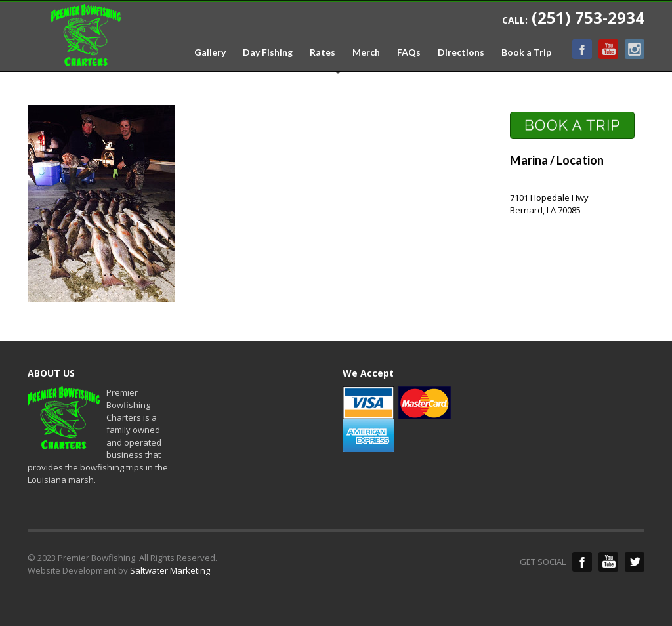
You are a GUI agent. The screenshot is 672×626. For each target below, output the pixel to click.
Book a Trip (526, 52)
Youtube (608, 49)
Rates (323, 52)
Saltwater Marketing (170, 570)
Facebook (582, 49)
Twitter (635, 562)
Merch (366, 52)
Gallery (210, 52)
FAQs (409, 52)
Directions (461, 52)
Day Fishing (268, 52)
